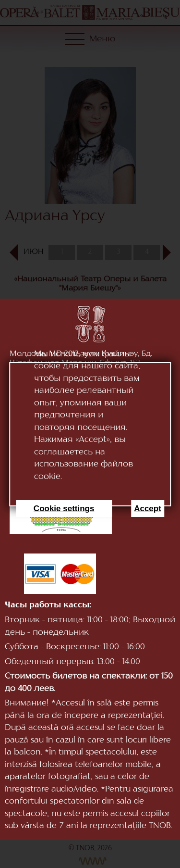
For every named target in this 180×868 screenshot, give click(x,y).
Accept (148, 509)
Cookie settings (64, 509)
